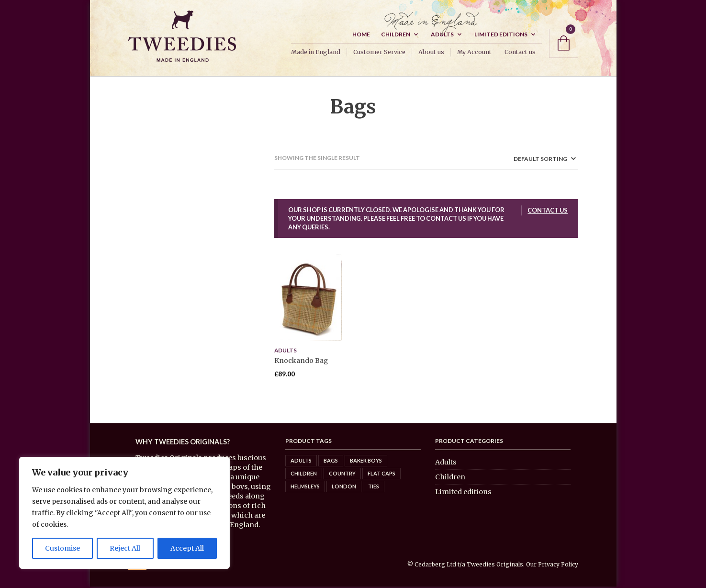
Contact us (520, 53)
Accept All (187, 548)
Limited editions (501, 36)
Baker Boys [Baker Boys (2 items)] (366, 461)
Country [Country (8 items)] (342, 474)
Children (396, 36)
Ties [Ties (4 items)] (374, 487)
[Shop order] (528, 160)
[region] (124, 513)
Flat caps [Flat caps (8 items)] (381, 474)
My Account (474, 53)
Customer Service (379, 53)
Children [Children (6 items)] (304, 474)
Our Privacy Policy (552, 566)
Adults (442, 36)
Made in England (316, 53)
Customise (62, 548)
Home (361, 36)
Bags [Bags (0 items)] (331, 461)
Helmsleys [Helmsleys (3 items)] (305, 487)
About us (431, 53)
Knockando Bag (301, 362)
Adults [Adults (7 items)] (301, 461)
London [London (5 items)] (344, 487)
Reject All (125, 548)
